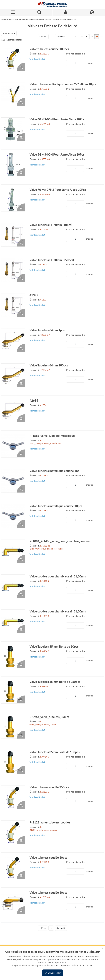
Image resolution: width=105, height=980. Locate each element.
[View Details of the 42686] (13, 410)
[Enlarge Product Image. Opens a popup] (21, 67)
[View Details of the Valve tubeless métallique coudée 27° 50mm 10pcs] (13, 94)
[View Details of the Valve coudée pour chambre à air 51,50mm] (13, 621)
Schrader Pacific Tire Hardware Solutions (18, 19)
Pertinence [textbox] (8, 33)
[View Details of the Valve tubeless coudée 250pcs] (13, 797)
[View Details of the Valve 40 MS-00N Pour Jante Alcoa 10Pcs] (13, 129)
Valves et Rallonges (44, 19)
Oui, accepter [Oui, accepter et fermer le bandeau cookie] (53, 973)
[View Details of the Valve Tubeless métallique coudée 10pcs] (13, 516)
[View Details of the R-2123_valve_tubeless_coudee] (13, 832)
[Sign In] (66, 12)
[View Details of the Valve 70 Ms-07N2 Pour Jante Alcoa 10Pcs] (13, 200)
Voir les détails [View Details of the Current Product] (37, 59)
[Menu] (13, 12)
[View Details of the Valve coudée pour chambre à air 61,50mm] (13, 586)
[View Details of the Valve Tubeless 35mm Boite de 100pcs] (13, 762)
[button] (61, 37)
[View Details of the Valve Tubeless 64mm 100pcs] (13, 375)
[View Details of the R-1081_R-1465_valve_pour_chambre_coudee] (13, 551)
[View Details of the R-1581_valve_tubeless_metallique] (13, 446)
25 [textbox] (81, 37)
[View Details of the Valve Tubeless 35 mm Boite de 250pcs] (13, 692)
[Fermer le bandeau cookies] (102, 948)
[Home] (52, 4)
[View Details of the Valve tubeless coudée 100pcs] (13, 59)
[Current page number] (51, 37)
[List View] (97, 37)
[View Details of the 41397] (13, 305)
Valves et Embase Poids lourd (64, 19)
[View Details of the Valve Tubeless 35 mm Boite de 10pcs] (13, 656)
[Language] (92, 12)
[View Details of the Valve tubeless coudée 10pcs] (13, 868)
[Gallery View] (92, 37)
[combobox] (9, 33)
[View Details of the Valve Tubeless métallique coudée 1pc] (13, 481)
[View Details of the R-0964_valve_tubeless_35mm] (13, 727)
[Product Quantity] (75, 63)
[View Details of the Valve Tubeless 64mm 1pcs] (13, 340)
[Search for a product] (39, 12)
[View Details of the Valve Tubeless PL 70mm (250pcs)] (13, 270)
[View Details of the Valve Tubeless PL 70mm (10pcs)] (13, 235)
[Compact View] (102, 37)
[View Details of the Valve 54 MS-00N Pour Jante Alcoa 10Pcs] (13, 164)
